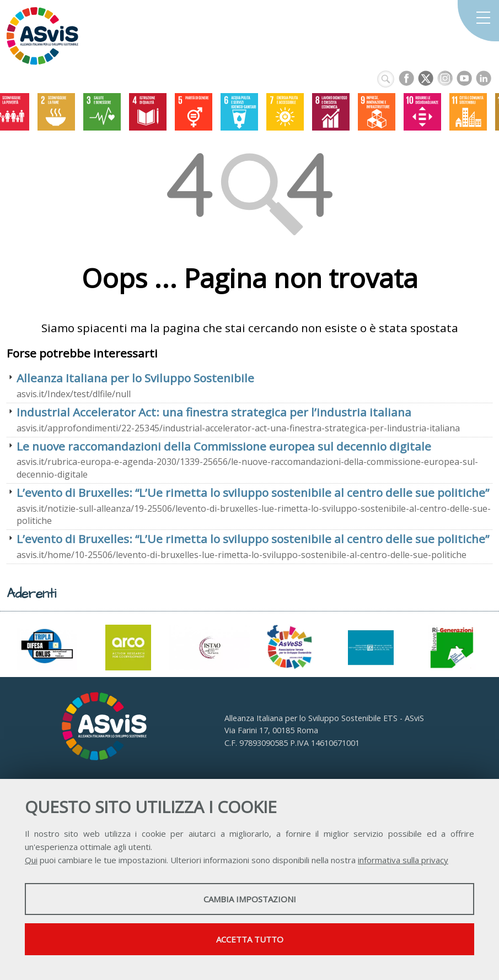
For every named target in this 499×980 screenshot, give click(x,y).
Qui (31, 860)
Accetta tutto (250, 939)
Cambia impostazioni (250, 899)
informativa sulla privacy (403, 860)
